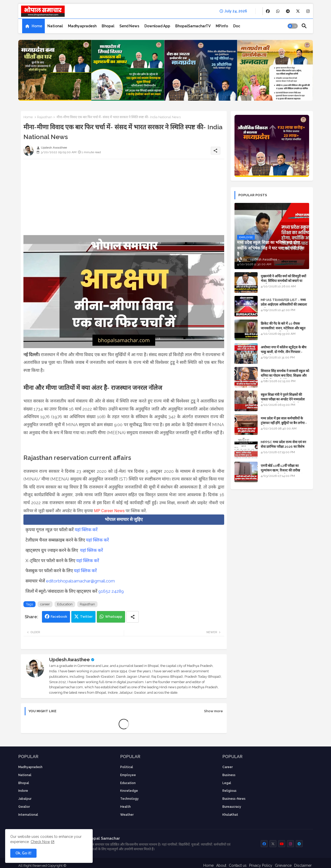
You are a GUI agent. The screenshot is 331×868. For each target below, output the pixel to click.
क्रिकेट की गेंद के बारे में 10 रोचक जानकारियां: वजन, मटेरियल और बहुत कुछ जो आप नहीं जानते (283, 328)
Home (37, 26)
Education (65, 604)
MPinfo (222, 26)
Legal (227, 783)
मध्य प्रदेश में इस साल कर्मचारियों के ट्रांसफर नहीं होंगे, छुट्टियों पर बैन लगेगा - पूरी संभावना (284, 423)
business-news (234, 799)
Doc (237, 26)
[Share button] (133, 617)
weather (127, 815)
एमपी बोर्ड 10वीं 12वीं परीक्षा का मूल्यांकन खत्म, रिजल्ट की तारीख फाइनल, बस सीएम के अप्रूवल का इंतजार (285, 470)
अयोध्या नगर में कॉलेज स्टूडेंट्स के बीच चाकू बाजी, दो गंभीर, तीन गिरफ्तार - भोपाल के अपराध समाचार (284, 352)
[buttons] (268, 11)
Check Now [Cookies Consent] (40, 842)
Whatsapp (114, 617)
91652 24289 (111, 591)
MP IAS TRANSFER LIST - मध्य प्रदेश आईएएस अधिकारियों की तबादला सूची (284, 304)
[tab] (33, 26)
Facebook (59, 617)
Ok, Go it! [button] (23, 853)
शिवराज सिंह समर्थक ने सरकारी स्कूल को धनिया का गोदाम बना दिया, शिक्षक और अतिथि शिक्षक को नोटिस (285, 376)
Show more (214, 711)
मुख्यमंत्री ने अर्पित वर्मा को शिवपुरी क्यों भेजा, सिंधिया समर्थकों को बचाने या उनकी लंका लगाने (283, 281)
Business (229, 775)
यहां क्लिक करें (86, 530)
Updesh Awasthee (69, 660)
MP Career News (109, 511)
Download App (157, 26)
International (28, 815)
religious (229, 791)
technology (129, 799)
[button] (293, 26)
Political (127, 767)
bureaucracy (232, 807)
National (55, 26)
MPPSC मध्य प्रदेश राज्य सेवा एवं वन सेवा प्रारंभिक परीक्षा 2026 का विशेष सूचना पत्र (283, 447)
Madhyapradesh (82, 26)
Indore (23, 791)
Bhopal (108, 26)
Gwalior (24, 807)
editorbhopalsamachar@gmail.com (80, 581)
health (125, 807)
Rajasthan (45, 117)
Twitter (86, 617)
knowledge (129, 791)
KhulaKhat (230, 815)
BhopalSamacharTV (193, 26)
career (45, 604)
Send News (129, 26)
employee (128, 775)
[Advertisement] (124, 199)
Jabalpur (25, 799)
